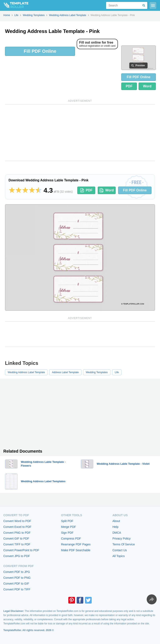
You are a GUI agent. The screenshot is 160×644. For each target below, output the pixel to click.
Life (117, 372)
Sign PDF (67, 533)
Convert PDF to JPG (17, 572)
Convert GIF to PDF (16, 539)
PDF (129, 86)
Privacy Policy (122, 539)
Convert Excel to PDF (17, 527)
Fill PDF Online (40, 51)
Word (147, 86)
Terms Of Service (124, 544)
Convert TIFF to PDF (17, 544)
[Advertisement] (80, 133)
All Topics (119, 556)
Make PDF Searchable (76, 550)
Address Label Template (65, 372)
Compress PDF (71, 539)
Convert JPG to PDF (17, 556)
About (116, 521)
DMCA (117, 533)
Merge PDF (69, 527)
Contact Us (120, 550)
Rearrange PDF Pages (76, 544)
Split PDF (67, 521)
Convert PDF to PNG (17, 578)
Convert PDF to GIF (16, 584)
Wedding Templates (97, 372)
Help (116, 527)
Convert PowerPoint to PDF (21, 550)
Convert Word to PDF (17, 521)
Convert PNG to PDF (17, 533)
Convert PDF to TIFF (17, 589)
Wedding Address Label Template (26, 372)
